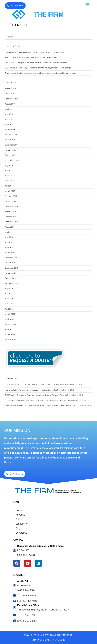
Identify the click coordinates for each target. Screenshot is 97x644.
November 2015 (12, 273)
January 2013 (10, 340)
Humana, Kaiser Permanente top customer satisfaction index (31, 57)
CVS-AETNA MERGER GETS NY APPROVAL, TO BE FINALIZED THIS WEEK (35, 52)
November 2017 (12, 150)
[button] (87, 5)
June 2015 (9, 299)
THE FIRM (48, 14)
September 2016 (12, 222)
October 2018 (11, 94)
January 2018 (10, 140)
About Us (20, 515)
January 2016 (10, 263)
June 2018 (9, 114)
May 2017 (9, 181)
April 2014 (9, 319)
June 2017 (9, 176)
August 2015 (10, 288)
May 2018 (9, 119)
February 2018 (11, 135)
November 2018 (12, 88)
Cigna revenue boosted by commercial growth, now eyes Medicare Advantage (38, 68)
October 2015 (11, 278)
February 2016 (11, 258)
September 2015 (12, 283)
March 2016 (10, 252)
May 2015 (9, 304)
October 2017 (11, 155)
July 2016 (9, 232)
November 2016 (12, 211)
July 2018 (9, 109)
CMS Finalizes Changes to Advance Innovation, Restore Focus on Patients (36, 63)
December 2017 (12, 145)
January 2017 (10, 201)
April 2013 (9, 329)
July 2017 (9, 170)
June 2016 (9, 237)
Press (19, 519)
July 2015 (9, 294)
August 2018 (10, 104)
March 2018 (10, 129)
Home (19, 510)
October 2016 (11, 217)
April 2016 (9, 247)
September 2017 (12, 160)
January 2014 (10, 324)
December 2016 (12, 206)
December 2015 (12, 268)
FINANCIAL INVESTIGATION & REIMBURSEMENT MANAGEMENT (49, 20)
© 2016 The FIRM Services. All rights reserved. (49, 635)
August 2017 (10, 165)
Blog (18, 528)
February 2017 (11, 196)
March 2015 (10, 314)
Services (22, 524)
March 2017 (10, 191)
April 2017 (9, 186)
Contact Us (21, 533)
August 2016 (10, 227)
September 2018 (12, 99)
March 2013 (10, 335)
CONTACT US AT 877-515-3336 (49, 640)
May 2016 (9, 242)
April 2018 (9, 124)
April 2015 (9, 309)
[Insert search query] (48, 37)
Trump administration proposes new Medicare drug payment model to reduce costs (40, 73)
